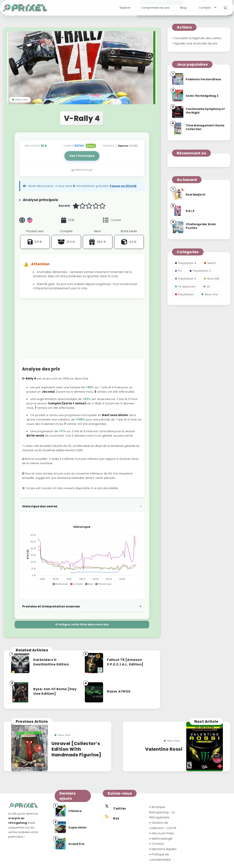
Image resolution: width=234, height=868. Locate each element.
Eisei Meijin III (196, 195)
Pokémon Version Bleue (203, 79)
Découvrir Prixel (163, 833)
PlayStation (184, 294)
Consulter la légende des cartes (198, 38)
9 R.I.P (190, 211)
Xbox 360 (212, 279)
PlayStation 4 (186, 263)
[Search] (225, 8)
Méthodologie (162, 839)
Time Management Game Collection (205, 127)
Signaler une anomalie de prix (196, 43)
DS (207, 287)
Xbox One (20, 100)
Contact (158, 844)
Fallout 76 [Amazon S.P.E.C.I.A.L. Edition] (125, 662)
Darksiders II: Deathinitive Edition (51, 662)
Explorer (125, 8)
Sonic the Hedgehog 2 (202, 96)
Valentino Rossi (164, 749)
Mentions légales (164, 849)
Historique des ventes (40, 506)
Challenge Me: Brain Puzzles (201, 226)
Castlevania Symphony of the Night (205, 111)
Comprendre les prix (155, 8)
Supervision (77, 827)
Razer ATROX (119, 691)
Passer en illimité (123, 186)
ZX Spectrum (185, 287)
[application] (82, 555)
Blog (183, 8)
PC (178, 271)
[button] (60, 584)
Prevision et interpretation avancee (51, 606)
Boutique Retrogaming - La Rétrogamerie (162, 812)
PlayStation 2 (200, 271)
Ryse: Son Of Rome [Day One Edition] (55, 691)
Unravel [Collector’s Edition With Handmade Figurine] (76, 749)
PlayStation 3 (186, 279)
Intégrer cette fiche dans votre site (82, 624)
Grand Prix (76, 844)
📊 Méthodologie (82, 170)
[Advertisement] (82, 331)
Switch (210, 263)
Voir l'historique (82, 156)
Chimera (75, 811)
